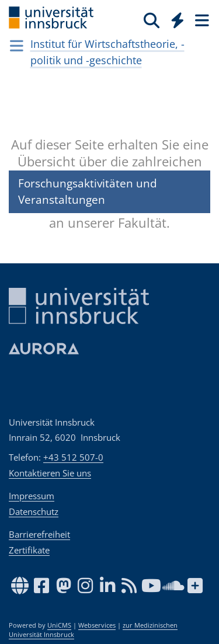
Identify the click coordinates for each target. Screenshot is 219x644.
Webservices (97, 625)
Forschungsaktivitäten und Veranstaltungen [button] (88, 191)
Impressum (32, 496)
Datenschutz (34, 511)
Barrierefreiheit (39, 534)
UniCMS (59, 625)
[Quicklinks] (178, 20)
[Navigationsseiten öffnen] (17, 46)
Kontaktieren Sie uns (50, 473)
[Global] (174, 18)
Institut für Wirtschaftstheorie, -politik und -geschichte (107, 52)
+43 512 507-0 (73, 457)
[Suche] (152, 20)
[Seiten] (201, 20)
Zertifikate (29, 550)
